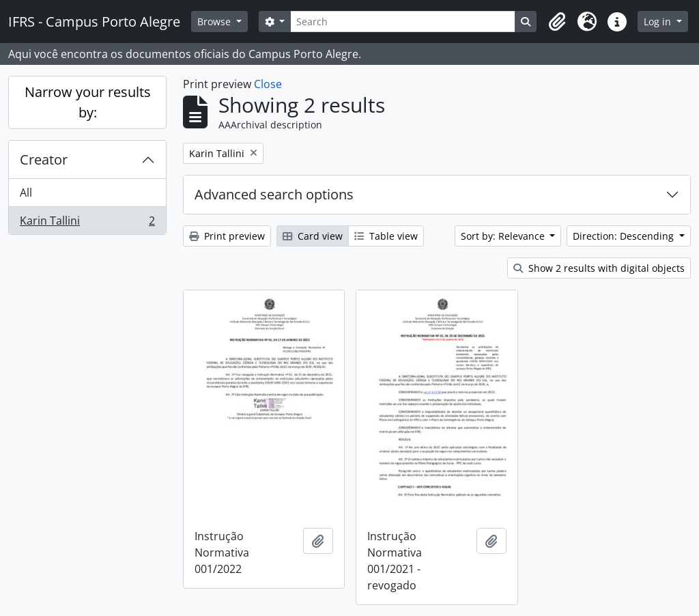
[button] (557, 22)
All (26, 193)
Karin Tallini (87, 223)
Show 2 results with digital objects (599, 268)
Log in (659, 22)
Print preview (227, 236)
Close (268, 84)
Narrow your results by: (88, 102)
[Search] (403, 22)
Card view (313, 236)
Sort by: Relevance (504, 236)
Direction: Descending (625, 236)
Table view (386, 236)
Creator (44, 159)
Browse (215, 22)
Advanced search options (274, 194)
